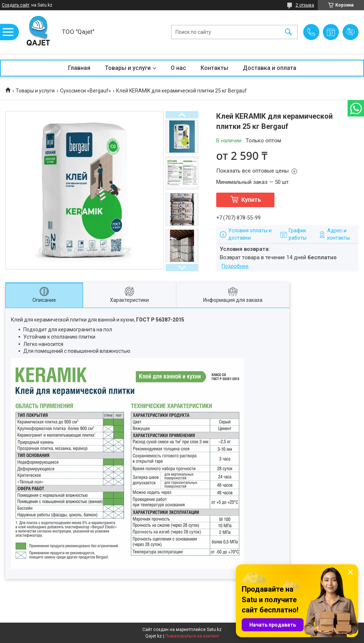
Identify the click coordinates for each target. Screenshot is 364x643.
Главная (79, 68)
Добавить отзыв (351, 32)
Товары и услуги (128, 68)
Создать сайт (16, 5)
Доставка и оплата (270, 68)
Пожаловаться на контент (192, 636)
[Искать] (288, 32)
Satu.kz (214, 630)
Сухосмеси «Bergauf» (86, 91)
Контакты (214, 68)
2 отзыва (305, 5)
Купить (251, 200)
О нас (178, 68)
